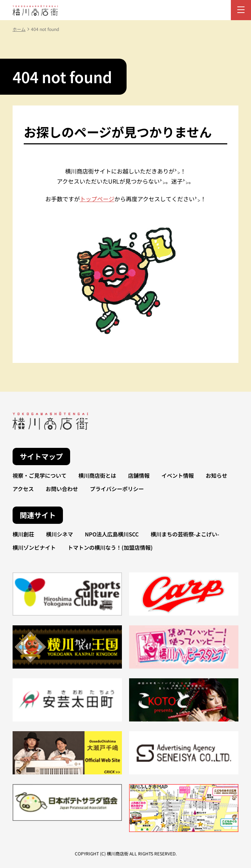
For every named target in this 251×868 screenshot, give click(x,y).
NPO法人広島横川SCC (112, 534)
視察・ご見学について (40, 475)
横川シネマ (60, 534)
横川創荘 (23, 534)
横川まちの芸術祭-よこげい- (185, 534)
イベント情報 (178, 475)
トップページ (97, 199)
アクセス (23, 489)
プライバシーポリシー (117, 489)
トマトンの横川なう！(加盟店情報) (110, 547)
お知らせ (216, 475)
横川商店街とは (97, 475)
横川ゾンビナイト (34, 547)
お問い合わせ (62, 489)
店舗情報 (139, 475)
